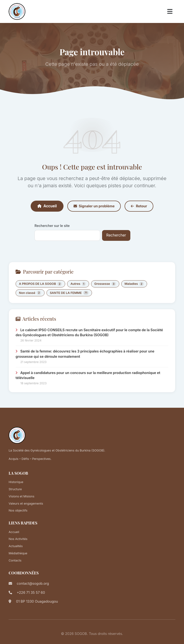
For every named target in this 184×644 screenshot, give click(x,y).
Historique (16, 482)
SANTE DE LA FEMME (69, 293)
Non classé (30, 293)
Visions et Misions (21, 496)
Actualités (16, 546)
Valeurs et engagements (26, 504)
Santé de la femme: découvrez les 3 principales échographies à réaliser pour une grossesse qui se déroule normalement (85, 354)
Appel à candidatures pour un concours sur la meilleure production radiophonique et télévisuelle (88, 375)
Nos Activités (18, 539)
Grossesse (105, 284)
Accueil (47, 206)
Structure (15, 489)
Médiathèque (18, 553)
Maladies (134, 284)
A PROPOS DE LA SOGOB (40, 284)
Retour (139, 206)
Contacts (15, 560)
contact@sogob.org (33, 583)
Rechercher (116, 235)
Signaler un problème (94, 206)
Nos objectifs (18, 510)
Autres (78, 284)
